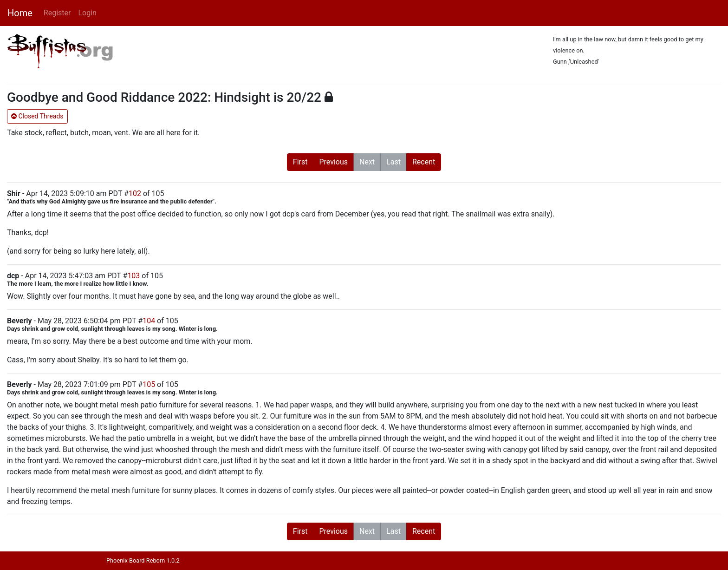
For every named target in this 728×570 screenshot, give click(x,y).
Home (20, 13)
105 (149, 384)
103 (133, 276)
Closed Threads (37, 116)
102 (135, 193)
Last (393, 162)
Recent (424, 162)
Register (57, 13)
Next (367, 162)
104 (149, 321)
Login (87, 13)
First (300, 162)
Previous (333, 162)
